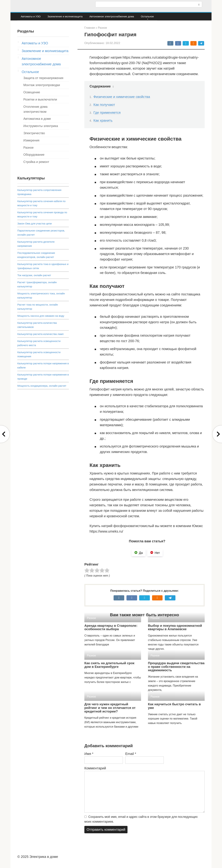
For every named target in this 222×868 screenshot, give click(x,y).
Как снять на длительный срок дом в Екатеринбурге (109, 665)
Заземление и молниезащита (65, 16)
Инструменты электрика (41, 126)
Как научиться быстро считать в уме (174, 706)
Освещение (32, 92)
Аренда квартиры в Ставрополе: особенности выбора (111, 627)
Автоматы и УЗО (31, 16)
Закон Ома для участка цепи (35, 223)
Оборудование (34, 155)
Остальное (147, 16)
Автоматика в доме (37, 119)
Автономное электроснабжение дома (112, 16)
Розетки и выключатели (40, 99)
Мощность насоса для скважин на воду (41, 316)
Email (131, 754)
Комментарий (95, 768)
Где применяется (107, 113)
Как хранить (103, 120)
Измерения (31, 140)
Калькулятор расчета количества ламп (40, 334)
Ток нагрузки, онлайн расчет (34, 275)
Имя (89, 754)
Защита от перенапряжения (43, 78)
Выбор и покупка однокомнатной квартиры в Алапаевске (175, 627)
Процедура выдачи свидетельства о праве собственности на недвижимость (176, 667)
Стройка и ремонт (36, 162)
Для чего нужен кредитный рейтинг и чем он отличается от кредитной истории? (110, 708)
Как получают (104, 105)
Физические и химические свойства (122, 97)
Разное (28, 148)
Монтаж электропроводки (42, 85)
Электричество (34, 133)
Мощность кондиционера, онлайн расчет (42, 386)
